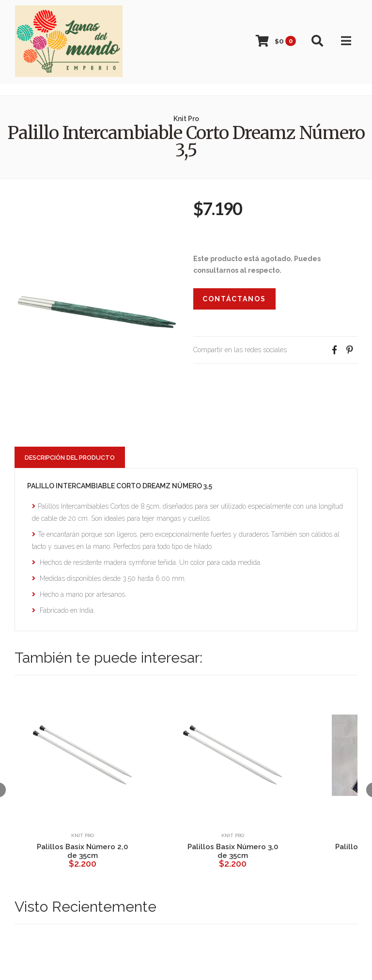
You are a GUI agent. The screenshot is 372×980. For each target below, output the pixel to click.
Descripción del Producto (70, 458)
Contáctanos (234, 299)
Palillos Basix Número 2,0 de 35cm (82, 851)
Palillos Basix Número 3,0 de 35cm (233, 851)
